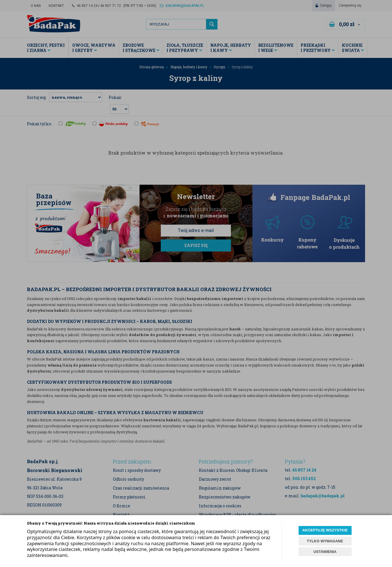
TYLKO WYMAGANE (325, 541)
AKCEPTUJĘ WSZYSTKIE (325, 530)
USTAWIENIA (325, 552)
